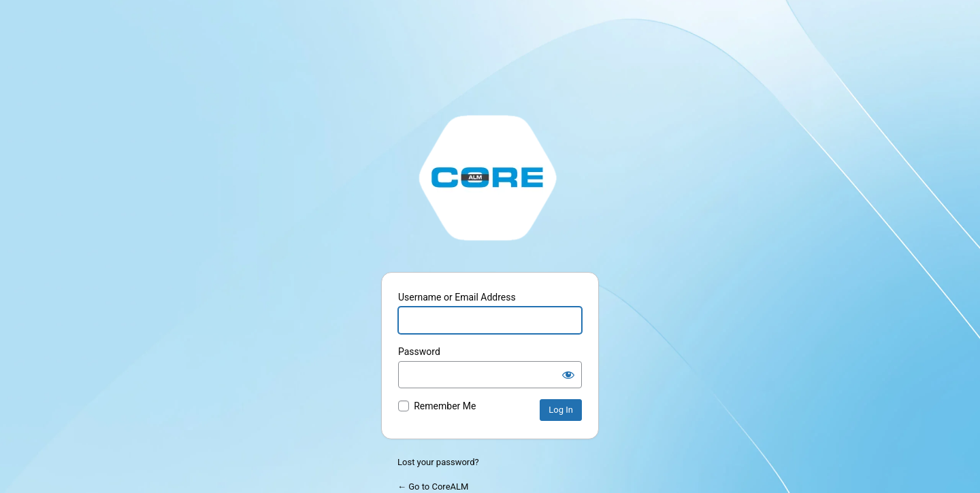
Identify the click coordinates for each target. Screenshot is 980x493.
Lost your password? (438, 462)
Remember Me (445, 406)
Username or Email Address (457, 297)
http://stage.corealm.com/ (490, 177)
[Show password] (568, 375)
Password (419, 352)
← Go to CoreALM (433, 487)
